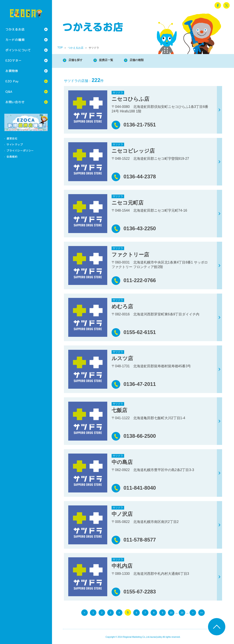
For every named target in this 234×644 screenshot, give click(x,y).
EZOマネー (13, 60)
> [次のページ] (193, 612)
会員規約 (12, 157)
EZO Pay (12, 81)
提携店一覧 (113, 60)
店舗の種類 (147, 60)
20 (182, 612)
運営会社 (12, 138)
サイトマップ (15, 145)
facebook (218, 5)
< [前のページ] (84, 612)
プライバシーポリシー (20, 151)
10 (171, 612)
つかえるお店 (15, 29)
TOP (60, 48)
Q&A (9, 92)
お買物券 (12, 71)
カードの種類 (15, 40)
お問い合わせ (15, 102)
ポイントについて (18, 50)
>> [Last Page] (201, 612)
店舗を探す (78, 60)
